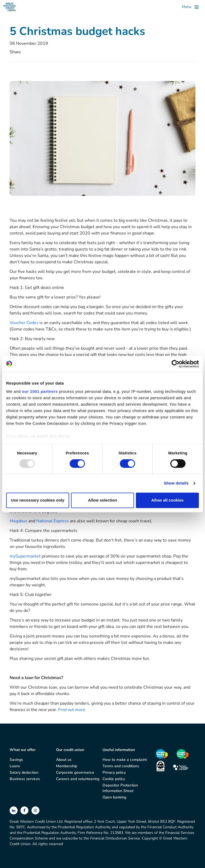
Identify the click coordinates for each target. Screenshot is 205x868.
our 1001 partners (40, 391)
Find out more (72, 710)
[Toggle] (190, 7)
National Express (53, 521)
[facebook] (25, 810)
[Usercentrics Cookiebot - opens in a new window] (176, 364)
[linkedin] (14, 810)
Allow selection (102, 500)
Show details (176, 483)
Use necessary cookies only (38, 500)
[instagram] (35, 810)
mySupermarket (25, 556)
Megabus (18, 521)
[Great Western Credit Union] (9, 7)
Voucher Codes (24, 323)
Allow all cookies (167, 500)
